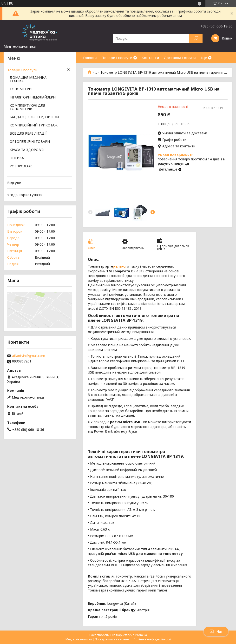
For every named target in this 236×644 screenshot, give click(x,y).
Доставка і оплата (180, 58)
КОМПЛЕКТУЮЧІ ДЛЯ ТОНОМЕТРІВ (27, 107)
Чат (216, 631)
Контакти (150, 58)
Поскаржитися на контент (113, 639)
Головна (90, 58)
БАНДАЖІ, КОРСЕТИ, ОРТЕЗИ (34, 117)
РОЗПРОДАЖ (21, 166)
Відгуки (14, 183)
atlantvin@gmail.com (29, 356)
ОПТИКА (17, 158)
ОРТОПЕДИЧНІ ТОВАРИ (30, 142)
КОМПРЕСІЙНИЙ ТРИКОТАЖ (34, 125)
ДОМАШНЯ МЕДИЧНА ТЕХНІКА (28, 79)
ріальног (120, 266)
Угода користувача (24, 195)
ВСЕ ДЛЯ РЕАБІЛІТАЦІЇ (28, 134)
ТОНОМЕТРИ (21, 89)
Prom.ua (141, 635)
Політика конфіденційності (152, 639)
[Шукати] (196, 38)
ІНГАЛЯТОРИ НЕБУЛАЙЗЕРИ (33, 98)
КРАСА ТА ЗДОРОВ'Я (27, 150)
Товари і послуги (117, 58)
